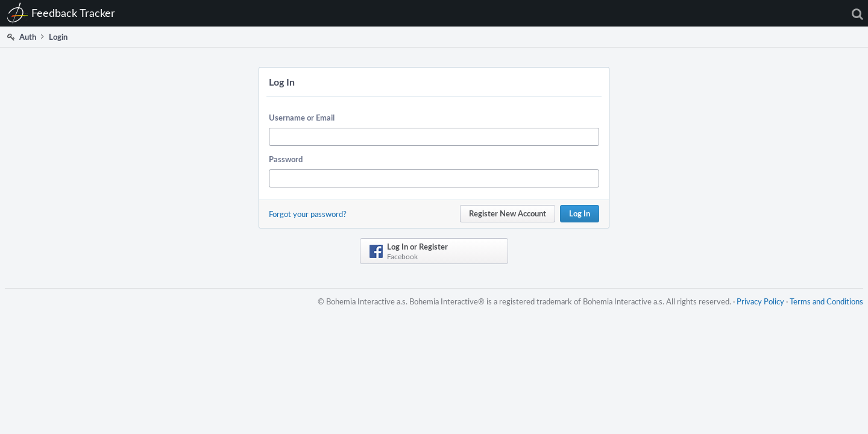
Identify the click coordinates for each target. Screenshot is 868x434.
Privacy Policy (756, 309)
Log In (580, 213)
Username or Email (302, 118)
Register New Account (508, 213)
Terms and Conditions (822, 309)
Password (286, 159)
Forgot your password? (308, 214)
